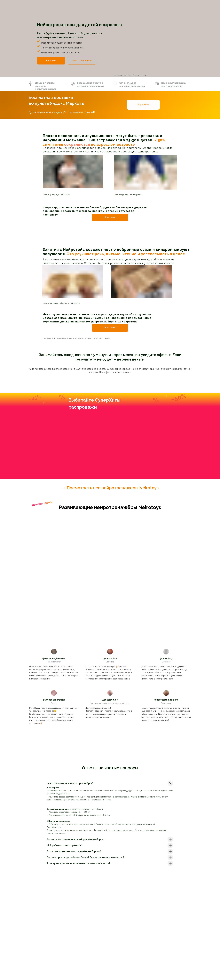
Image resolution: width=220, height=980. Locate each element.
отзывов (132, 83)
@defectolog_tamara (166, 700)
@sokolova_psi (110, 700)
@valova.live (110, 658)
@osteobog (166, 658)
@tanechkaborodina (54, 700)
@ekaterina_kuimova (54, 658)
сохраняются (77, 144)
